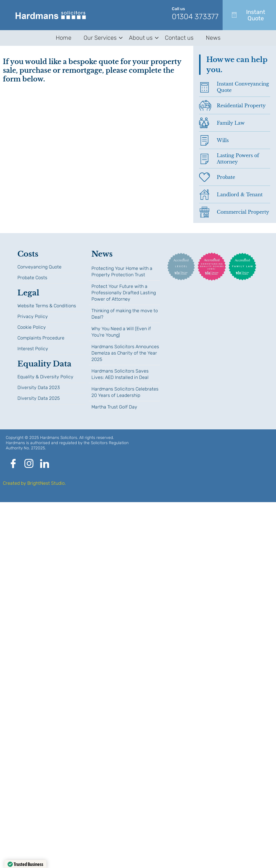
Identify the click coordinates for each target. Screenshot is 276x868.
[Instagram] (29, 464)
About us (142, 38)
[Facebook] (13, 464)
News (213, 38)
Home (64, 38)
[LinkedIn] (44, 464)
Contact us (179, 38)
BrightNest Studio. (47, 483)
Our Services (101, 38)
